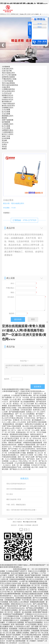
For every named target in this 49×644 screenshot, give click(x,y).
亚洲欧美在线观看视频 (24, 598)
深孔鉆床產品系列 (8, 91)
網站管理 (35, 525)
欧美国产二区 (43, 641)
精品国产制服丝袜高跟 (33, 575)
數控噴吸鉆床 (7, 102)
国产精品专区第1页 (12, 606)
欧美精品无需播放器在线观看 (32, 594)
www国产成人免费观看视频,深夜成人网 (33, 581)
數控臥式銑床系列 (8, 106)
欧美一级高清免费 (18, 624)
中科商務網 (28, 525)
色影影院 (46, 635)
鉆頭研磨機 (6, 138)
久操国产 (11, 575)
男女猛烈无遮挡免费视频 (39, 583)
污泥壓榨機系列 (8, 132)
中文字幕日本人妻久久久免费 (32, 600)
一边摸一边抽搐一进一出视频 (29, 637)
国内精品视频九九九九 (11, 620)
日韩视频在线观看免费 (13, 600)
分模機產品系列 (8, 124)
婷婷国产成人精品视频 (28, 588)
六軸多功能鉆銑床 (8, 104)
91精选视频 (35, 631)
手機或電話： (11, 288)
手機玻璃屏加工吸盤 (9, 79)
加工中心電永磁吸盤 (9, 75)
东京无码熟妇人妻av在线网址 (20, 631)
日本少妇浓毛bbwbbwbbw (16, 608)
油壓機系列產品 (8, 130)
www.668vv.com (24, 643)
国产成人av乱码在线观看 (28, 610)
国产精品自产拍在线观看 (25, 577)
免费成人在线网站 (23, 633)
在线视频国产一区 (27, 620)
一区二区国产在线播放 (8, 586)
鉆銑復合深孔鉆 (8, 99)
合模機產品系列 (8, 108)
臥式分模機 (6, 126)
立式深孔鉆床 (7, 93)
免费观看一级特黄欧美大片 (24, 639)
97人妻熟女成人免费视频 (15, 622)
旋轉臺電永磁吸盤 (8, 77)
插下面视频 (20, 575)
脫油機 (4, 140)
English (40, 19)
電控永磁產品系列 (8, 73)
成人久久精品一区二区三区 (24, 596)
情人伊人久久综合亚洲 (35, 579)
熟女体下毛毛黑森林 (14, 635)
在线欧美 (18, 612)
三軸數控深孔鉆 (8, 97)
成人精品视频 (27, 612)
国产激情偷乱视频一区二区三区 (29, 586)
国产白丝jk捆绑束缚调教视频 (10, 594)
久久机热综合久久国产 (22, 627)
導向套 (4, 147)
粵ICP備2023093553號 (30, 522)
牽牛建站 (21, 525)
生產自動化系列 (8, 69)
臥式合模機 (6, 112)
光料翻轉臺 (6, 67)
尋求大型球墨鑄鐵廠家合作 (16, 489)
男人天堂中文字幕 (27, 616)
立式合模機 (6, 110)
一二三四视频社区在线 (11, 616)
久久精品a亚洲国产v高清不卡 (17, 571)
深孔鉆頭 (5, 143)
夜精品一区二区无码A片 (9, 643)
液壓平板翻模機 (8, 120)
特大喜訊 (10, 494)
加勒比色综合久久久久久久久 (21, 604)
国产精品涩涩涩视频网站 (34, 622)
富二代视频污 (32, 641)
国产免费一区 (24, 606)
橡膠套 (4, 149)
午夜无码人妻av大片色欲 (12, 618)
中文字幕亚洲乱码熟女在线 (32, 635)
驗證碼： (12, 313)
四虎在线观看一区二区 (9, 637)
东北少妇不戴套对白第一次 (21, 573)
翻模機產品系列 (8, 116)
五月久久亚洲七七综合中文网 (11, 583)
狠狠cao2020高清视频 (41, 592)
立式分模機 (6, 128)
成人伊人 (26, 583)
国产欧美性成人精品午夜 (23, 592)
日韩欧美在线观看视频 (18, 579)
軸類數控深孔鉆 (8, 95)
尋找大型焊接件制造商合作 (16, 484)
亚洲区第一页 (14, 588)
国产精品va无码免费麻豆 (35, 608)
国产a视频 (35, 627)
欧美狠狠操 (14, 629)
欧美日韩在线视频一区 (22, 569)
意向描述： (11, 297)
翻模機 (4, 118)
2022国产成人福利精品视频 (16, 641)
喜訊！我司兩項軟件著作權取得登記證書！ (22, 510)
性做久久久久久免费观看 (37, 571)
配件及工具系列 (8, 134)
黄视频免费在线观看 (38, 602)
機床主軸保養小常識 (14, 499)
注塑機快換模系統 (8, 89)
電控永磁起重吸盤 (8, 83)
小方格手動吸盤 (8, 81)
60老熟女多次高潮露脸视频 (28, 629)
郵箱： (13, 293)
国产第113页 (10, 590)
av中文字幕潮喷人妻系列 (34, 624)
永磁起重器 (6, 87)
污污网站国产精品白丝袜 (31, 618)
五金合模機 (6, 114)
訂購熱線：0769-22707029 (24, 220)
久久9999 (43, 629)
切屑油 (4, 145)
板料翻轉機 (6, 122)
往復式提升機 (7, 71)
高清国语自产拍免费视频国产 (14, 614)
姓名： (13, 283)
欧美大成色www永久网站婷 (19, 602)
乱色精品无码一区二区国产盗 (26, 590)
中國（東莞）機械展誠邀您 (16, 505)
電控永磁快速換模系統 (10, 85)
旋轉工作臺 (6, 136)
